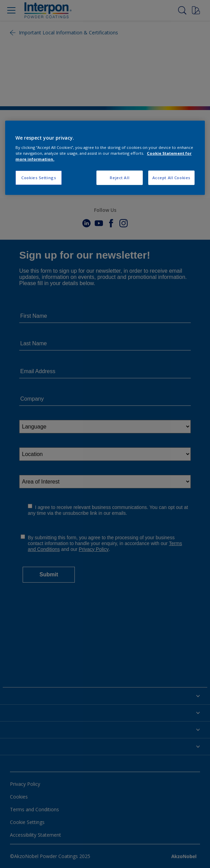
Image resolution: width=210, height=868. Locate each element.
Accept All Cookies (171, 178)
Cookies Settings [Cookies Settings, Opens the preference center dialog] (39, 178)
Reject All (120, 178)
